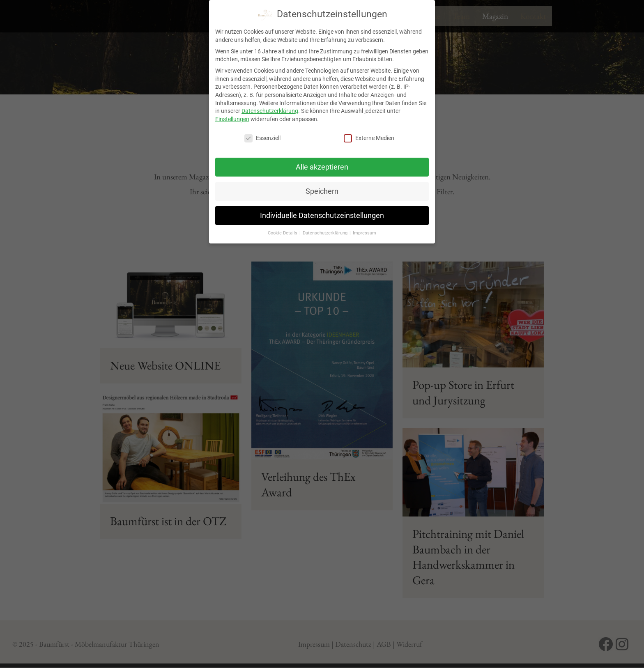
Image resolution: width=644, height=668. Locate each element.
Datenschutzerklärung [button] (326, 231)
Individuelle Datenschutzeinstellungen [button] (322, 213)
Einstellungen (232, 117)
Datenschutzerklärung (270, 109)
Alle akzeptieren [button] (322, 165)
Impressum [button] (365, 231)
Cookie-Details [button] (283, 231)
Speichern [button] (322, 189)
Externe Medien (369, 136)
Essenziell (262, 136)
